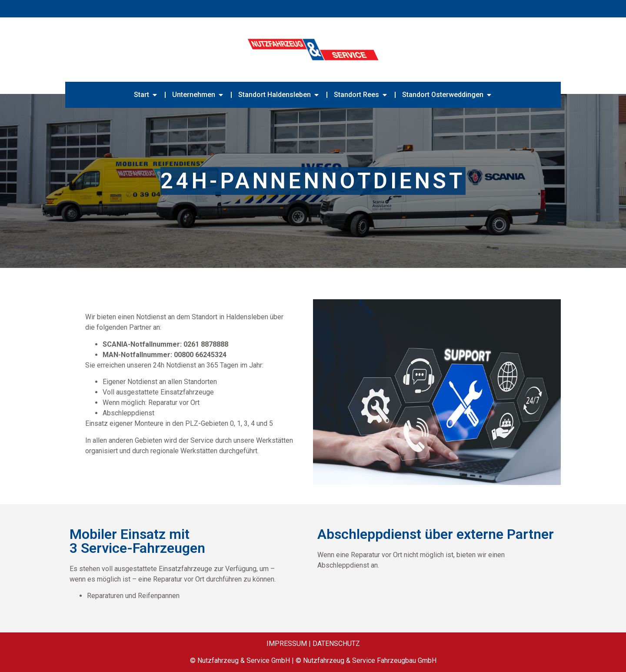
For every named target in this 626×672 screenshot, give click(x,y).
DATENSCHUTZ (336, 644)
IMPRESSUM (287, 644)
